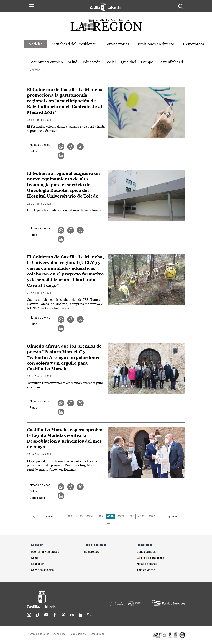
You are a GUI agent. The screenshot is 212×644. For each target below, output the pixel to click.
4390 (131, 516)
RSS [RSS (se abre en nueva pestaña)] (89, 615)
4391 (141, 516)
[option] (46, 62)
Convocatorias (117, 44)
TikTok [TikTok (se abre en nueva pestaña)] (38, 615)
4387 (100, 516)
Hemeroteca (193, 44)
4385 (79, 516)
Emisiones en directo (156, 44)
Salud (73, 62)
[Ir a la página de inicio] (106, 6)
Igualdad (128, 62)
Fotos (33, 151)
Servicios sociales (42, 570)
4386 (90, 516)
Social (111, 62)
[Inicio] (67, 599)
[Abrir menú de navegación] (31, 6)
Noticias (35, 44)
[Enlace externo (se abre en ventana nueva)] (169, 635)
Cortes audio (38, 498)
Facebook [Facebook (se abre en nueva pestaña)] (55, 615)
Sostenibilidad (171, 62)
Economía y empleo (46, 62)
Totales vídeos (146, 570)
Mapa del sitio (78, 634)
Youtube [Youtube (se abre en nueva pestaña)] (46, 615)
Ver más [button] (35, 70)
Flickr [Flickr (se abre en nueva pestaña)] (72, 615)
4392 (152, 516)
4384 (69, 516)
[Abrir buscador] (180, 6)
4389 (121, 516)
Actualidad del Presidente (74, 44)
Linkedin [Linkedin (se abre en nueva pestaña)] (80, 615)
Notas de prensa (40, 145)
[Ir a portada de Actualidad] (106, 26)
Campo (147, 62)
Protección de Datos (38, 634)
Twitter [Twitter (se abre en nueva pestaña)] (63, 615)
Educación (92, 62)
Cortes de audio (147, 552)
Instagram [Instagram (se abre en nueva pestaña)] (29, 615)
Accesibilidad (97, 634)
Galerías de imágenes (150, 558)
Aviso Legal (60, 634)
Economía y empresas (45, 552)
